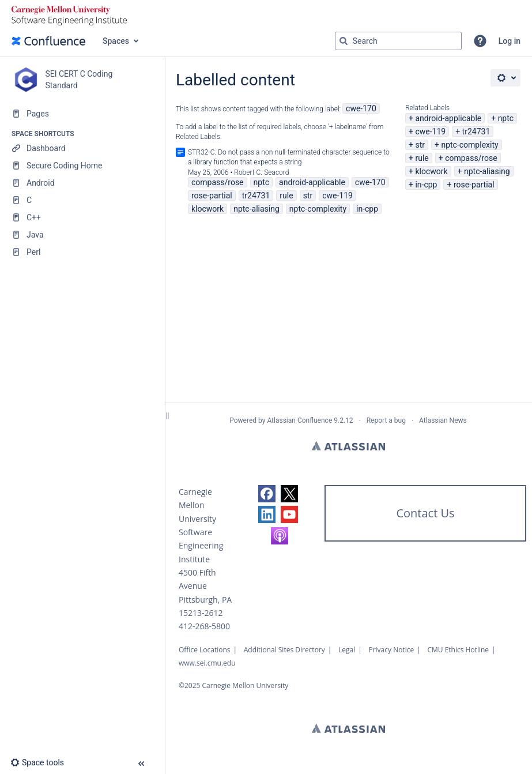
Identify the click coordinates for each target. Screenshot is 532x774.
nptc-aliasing (487, 171)
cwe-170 (361, 108)
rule (422, 158)
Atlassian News (443, 420)
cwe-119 (430, 131)
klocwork (431, 171)
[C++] (82, 217)
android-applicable (448, 118)
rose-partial (474, 185)
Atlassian (348, 446)
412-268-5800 (204, 626)
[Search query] (398, 41)
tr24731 (476, 131)
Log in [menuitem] (510, 41)
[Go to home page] (48, 41)
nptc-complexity (469, 145)
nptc (506, 118)
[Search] (344, 41)
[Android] (82, 183)
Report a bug (386, 420)
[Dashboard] (82, 148)
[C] (82, 200)
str (420, 145)
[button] (480, 41)
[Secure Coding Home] (82, 166)
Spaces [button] (116, 41)
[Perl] (82, 252)
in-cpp (426, 185)
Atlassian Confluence (299, 420)
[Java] (82, 235)
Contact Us (425, 513)
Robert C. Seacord (261, 172)
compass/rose (471, 158)
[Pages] (82, 114)
